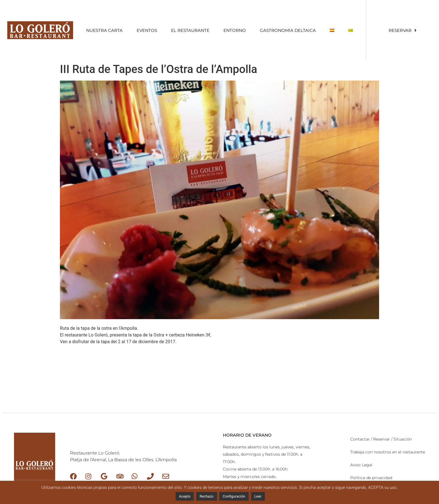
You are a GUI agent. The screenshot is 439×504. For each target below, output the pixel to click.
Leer (258, 496)
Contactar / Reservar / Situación (381, 439)
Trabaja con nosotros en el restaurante (388, 452)
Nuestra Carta (104, 30)
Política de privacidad (371, 478)
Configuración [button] (234, 496)
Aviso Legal (361, 465)
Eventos (147, 30)
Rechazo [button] (207, 496)
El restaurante (190, 30)
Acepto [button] (185, 496)
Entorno (235, 30)
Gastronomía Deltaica (288, 30)
